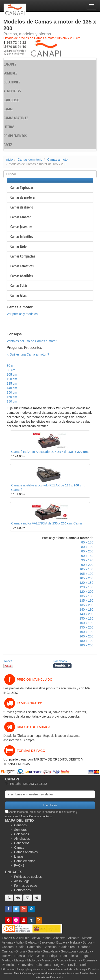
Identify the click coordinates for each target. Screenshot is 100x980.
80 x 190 (87, 547)
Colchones (22, 834)
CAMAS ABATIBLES (16, 118)
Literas (19, 856)
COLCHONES (12, 82)
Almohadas (22, 839)
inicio (9, 160)
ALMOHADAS (12, 91)
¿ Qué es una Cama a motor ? (28, 354)
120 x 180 (87, 583)
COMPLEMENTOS (15, 136)
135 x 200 (87, 605)
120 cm (12, 379)
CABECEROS (11, 100)
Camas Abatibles (26, 852)
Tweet (8, 661)
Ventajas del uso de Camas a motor (32, 341)
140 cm (12, 388)
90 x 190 (87, 560)
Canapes (20, 825)
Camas (19, 848)
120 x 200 (87, 592)
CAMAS (8, 109)
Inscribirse (50, 805)
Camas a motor (58, 160)
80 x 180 (87, 542)
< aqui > (59, 977)
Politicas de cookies (28, 877)
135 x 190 (87, 601)
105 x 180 (87, 569)
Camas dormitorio (30, 160)
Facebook (60, 661)
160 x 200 (87, 636)
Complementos (25, 861)
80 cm (11, 366)
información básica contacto (36, 816)
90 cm (11, 370)
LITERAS (9, 127)
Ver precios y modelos (22, 314)
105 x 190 (87, 574)
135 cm (12, 383)
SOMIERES (10, 73)
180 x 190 (87, 641)
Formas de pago (26, 886)
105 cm (12, 375)
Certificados (22, 890)
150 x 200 (87, 627)
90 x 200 (87, 565)
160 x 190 (87, 632)
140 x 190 (87, 609)
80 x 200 (87, 551)
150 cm (12, 392)
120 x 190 (87, 587)
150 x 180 (87, 618)
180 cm (12, 401)
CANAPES (10, 64)
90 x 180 (87, 556)
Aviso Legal (22, 881)
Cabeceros (22, 843)
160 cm (12, 397)
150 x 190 (87, 623)
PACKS (8, 145)
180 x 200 (87, 645)
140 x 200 (87, 614)
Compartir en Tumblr (62, 666)
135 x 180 (87, 596)
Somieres (21, 830)
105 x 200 (87, 578)
